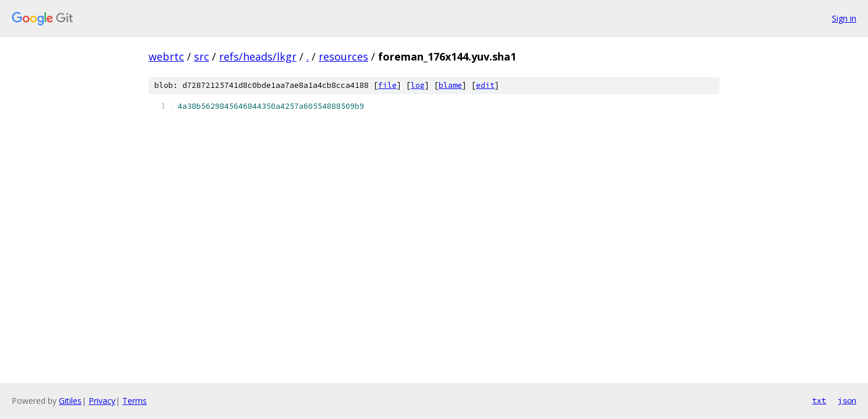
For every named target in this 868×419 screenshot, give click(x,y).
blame (450, 85)
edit (485, 85)
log (418, 85)
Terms (135, 401)
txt (819, 400)
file (387, 85)
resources (343, 56)
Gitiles (70, 401)
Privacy (102, 401)
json (847, 400)
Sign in (844, 18)
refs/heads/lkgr (258, 56)
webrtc (166, 56)
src (202, 56)
